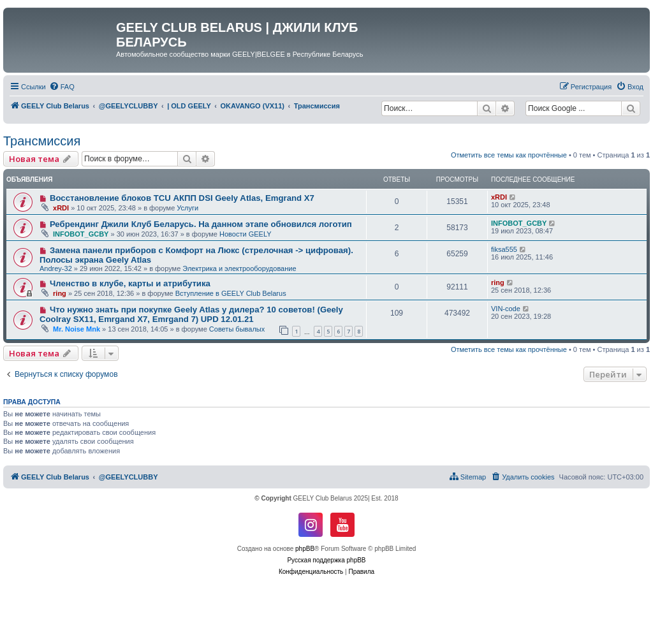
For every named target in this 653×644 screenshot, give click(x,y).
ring (60, 293)
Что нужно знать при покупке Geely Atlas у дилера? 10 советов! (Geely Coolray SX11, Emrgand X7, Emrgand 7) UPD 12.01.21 (191, 314)
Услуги (187, 208)
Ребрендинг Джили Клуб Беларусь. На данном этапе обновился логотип (201, 224)
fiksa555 (504, 249)
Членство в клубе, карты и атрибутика (130, 283)
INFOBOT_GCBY (81, 234)
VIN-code (506, 309)
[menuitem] (62, 87)
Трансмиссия (42, 141)
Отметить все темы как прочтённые (509, 155)
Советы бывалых (237, 329)
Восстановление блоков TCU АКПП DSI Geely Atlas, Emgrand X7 (182, 198)
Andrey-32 (56, 268)
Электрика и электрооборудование (239, 268)
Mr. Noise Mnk (77, 329)
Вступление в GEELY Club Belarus (231, 293)
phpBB (305, 549)
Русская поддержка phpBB (326, 560)
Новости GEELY (246, 234)
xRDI (61, 208)
